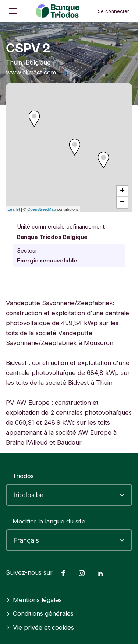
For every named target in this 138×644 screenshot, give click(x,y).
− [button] (122, 202)
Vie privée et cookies (40, 627)
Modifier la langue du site (49, 521)
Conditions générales (40, 613)
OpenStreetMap (42, 209)
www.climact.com (31, 72)
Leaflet (14, 209)
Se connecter (114, 11)
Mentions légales (34, 600)
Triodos (23, 476)
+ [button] (122, 191)
